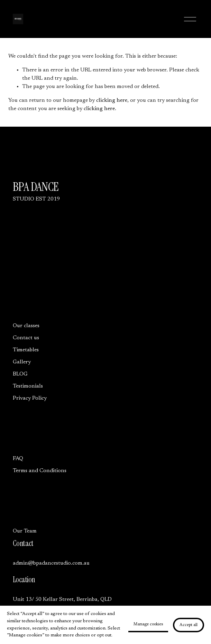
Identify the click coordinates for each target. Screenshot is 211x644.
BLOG (20, 374)
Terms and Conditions (40, 471)
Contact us (26, 338)
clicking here (112, 100)
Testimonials (28, 386)
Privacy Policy (30, 398)
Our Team (25, 531)
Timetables (26, 350)
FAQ (18, 459)
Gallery (22, 362)
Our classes (26, 326)
